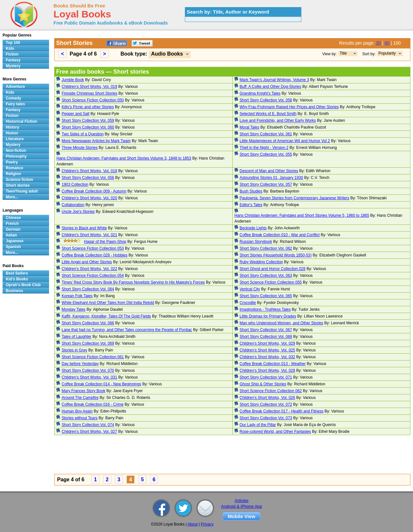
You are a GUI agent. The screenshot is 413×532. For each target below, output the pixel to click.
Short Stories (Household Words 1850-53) (276, 255)
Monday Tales (74, 309)
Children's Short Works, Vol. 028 (267, 370)
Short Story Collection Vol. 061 (266, 134)
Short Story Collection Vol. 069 (88, 343)
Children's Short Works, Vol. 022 (89, 269)
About (192, 524)
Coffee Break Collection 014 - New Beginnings (101, 384)
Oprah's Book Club (23, 285)
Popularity (387, 53)
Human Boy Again (77, 411)
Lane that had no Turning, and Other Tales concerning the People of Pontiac (127, 330)
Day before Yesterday (80, 364)
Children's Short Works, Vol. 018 (89, 171)
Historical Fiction (21, 121)
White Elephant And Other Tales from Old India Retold (108, 303)
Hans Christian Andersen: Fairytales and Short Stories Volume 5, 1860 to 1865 (302, 215)
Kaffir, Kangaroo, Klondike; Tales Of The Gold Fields (106, 316)
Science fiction (20, 180)
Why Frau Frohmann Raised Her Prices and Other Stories (289, 107)
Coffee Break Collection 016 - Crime (93, 404)
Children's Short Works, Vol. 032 (267, 357)
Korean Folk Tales (77, 296)
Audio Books (167, 54)
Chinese (13, 218)
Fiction (12, 54)
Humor (12, 133)
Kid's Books (17, 279)
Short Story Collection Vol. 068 (266, 337)
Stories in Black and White (84, 228)
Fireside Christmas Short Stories (90, 93)
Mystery (13, 66)
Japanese (15, 241)
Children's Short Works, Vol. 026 (267, 398)
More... (12, 197)
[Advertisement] (232, 455)
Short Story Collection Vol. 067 (266, 330)
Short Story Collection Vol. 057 (266, 184)
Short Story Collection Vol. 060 (88, 127)
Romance (15, 168)
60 (387, 43)
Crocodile (248, 303)
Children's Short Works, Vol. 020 (89, 198)
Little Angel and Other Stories (87, 262)
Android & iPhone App (242, 506)
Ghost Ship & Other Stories (263, 384)
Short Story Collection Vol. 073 (266, 418)
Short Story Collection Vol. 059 (88, 120)
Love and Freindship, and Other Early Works (278, 120)
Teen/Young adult (22, 191)
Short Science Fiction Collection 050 (93, 100)
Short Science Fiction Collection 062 (271, 391)
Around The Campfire (80, 398)
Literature (15, 139)
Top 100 (13, 43)
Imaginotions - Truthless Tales (265, 309)
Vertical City (250, 289)
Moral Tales (250, 127)
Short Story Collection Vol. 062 (266, 248)
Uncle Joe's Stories (78, 212)
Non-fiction (16, 151)
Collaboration (73, 205)
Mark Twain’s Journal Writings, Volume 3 (274, 80)
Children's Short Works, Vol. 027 (89, 432)
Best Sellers (17, 273)
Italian (11, 235)
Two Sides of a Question (83, 134)
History (12, 127)
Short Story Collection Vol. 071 (266, 377)
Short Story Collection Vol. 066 (88, 323)
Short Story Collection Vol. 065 (266, 296)
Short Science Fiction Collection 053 (93, 248)
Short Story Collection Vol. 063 (266, 276)
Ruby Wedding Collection (262, 262)
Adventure (15, 87)
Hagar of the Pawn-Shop (105, 242)
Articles (242, 501)
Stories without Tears (80, 418)
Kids (10, 48)
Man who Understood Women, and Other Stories (282, 323)
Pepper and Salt (76, 114)
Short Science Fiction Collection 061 (93, 357)
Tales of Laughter (76, 337)
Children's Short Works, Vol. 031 (89, 377)
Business (14, 291)
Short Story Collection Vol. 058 (266, 100)
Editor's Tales (251, 205)
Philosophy (16, 156)
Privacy (207, 524)
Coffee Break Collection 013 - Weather (273, 364)
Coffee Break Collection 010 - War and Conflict (280, 235)
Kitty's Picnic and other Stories (88, 107)
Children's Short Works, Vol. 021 (89, 235)
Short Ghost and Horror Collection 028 (273, 269)
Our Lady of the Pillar (258, 425)
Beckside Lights (253, 228)
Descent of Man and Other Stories (269, 171)
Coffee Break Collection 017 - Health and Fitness (282, 411)
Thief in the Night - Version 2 (264, 148)
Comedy (13, 98)
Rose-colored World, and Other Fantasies (275, 432)
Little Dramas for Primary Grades (268, 316)
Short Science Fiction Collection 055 (271, 282)
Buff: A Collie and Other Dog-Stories (271, 87)
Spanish (13, 247)
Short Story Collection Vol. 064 (88, 289)
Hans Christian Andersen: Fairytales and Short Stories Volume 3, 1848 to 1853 (124, 158)
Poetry (12, 162)
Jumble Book (73, 80)
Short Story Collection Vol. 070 (88, 370)
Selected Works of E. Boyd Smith (268, 114)
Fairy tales (15, 104)
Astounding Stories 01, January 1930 (272, 178)
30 (378, 43)
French (12, 224)
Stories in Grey (74, 350)
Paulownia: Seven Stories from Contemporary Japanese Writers (295, 198)
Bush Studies (251, 191)
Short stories (18, 185)
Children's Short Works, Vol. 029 (267, 343)
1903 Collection (75, 184)
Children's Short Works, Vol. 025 (267, 350)
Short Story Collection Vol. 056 (88, 178)
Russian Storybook (256, 242)
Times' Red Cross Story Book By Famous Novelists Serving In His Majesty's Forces (133, 282)
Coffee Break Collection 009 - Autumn (94, 191)
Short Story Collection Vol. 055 (266, 154)
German (13, 229)
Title (343, 53)
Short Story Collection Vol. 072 (266, 404)
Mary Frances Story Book (83, 391)
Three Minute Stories (80, 148)
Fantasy (13, 60)
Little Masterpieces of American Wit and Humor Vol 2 (285, 141)
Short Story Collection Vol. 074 (88, 425)
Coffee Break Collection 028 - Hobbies (95, 255)
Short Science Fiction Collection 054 (93, 276)
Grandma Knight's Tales (260, 93)
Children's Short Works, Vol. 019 (89, 87)
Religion (13, 174)
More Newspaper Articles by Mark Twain (96, 141)
